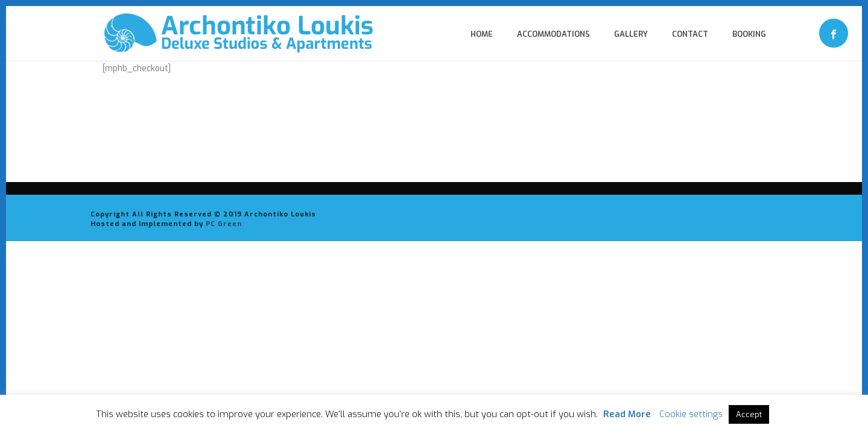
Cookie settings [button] (691, 414)
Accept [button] (749, 414)
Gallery (631, 34)
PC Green (224, 224)
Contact (690, 34)
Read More (627, 414)
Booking (749, 34)
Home (482, 34)
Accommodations (553, 34)
